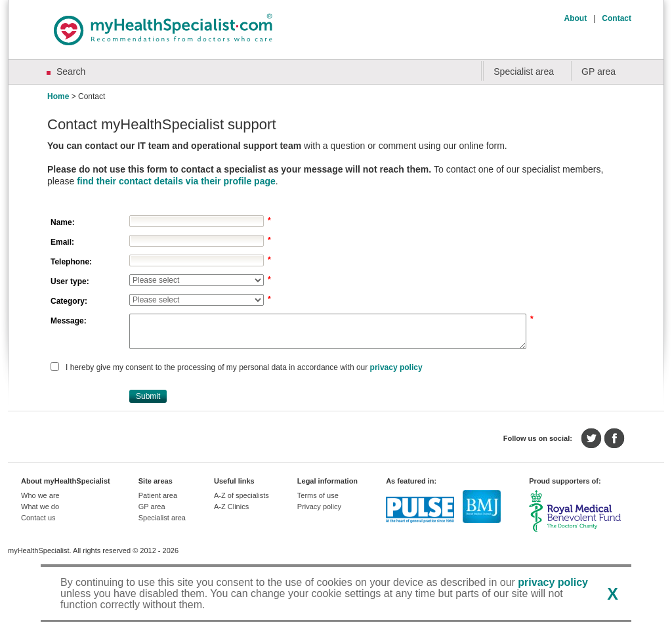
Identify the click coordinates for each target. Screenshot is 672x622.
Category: (69, 301)
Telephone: (71, 262)
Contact (617, 18)
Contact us (38, 518)
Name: (63, 222)
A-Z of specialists (241, 495)
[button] (148, 396)
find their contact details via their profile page (176, 181)
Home (58, 96)
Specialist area (524, 72)
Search (71, 72)
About (576, 18)
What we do (40, 507)
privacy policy (396, 367)
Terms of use (318, 495)
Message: (69, 321)
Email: (62, 242)
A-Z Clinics (231, 507)
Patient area (158, 495)
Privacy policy (319, 507)
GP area (598, 72)
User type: (70, 281)
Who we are (40, 495)
